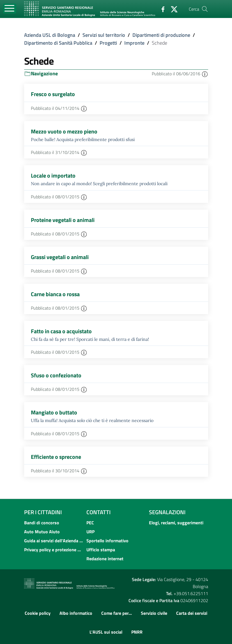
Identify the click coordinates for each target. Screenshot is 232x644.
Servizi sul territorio (104, 35)
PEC (90, 523)
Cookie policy (38, 613)
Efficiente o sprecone (56, 457)
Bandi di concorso (42, 523)
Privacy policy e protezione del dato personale (54, 550)
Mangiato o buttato (54, 412)
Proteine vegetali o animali (63, 220)
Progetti (108, 43)
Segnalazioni (167, 512)
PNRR (137, 632)
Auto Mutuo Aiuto (42, 532)
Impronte (134, 43)
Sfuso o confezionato (56, 375)
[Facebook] (161, 9)
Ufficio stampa (101, 550)
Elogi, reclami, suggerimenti (176, 523)
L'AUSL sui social (106, 632)
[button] (205, 74)
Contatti (98, 512)
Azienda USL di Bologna (50, 35)
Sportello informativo (107, 541)
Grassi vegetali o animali (60, 257)
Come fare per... (117, 613)
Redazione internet (105, 559)
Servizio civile (154, 613)
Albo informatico (76, 613)
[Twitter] (172, 9)
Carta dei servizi (192, 613)
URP (90, 532)
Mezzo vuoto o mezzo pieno (64, 131)
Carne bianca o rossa (55, 294)
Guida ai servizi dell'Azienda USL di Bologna (54, 541)
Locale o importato (53, 175)
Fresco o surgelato (53, 94)
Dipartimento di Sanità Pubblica (58, 43)
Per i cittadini (43, 512)
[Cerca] (205, 9)
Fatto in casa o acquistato (61, 331)
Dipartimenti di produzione (161, 35)
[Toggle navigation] (10, 9)
